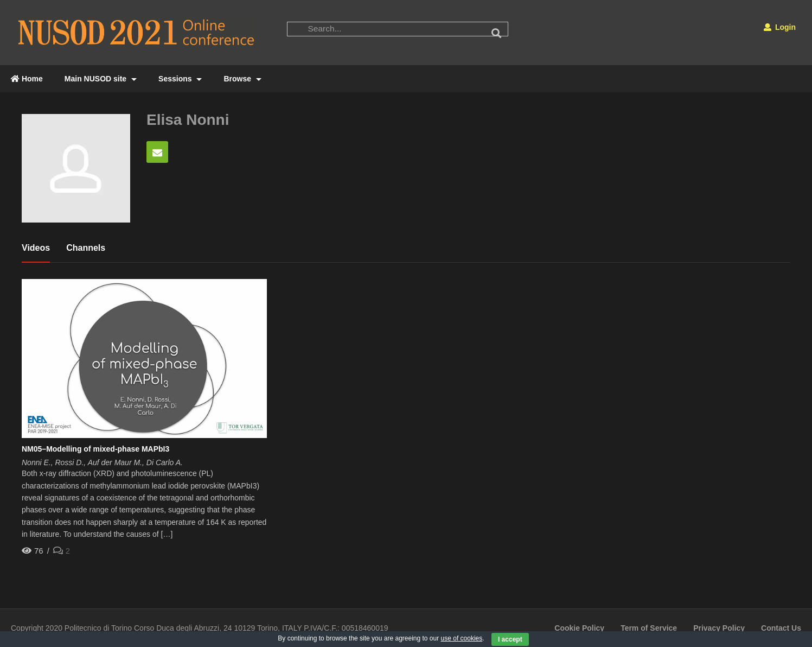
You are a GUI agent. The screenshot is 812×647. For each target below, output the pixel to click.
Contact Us (781, 628)
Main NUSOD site (101, 79)
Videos (36, 248)
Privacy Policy (719, 628)
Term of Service (649, 628)
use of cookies (462, 638)
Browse (242, 79)
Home (27, 79)
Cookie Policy (579, 628)
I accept (510, 639)
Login (780, 27)
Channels (86, 248)
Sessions (180, 79)
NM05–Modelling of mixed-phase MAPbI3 (95, 449)
